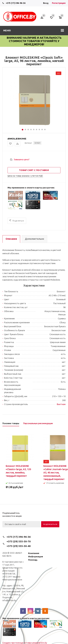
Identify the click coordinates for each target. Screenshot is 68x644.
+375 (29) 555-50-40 (19, 546)
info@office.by (9, 600)
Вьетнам (61, 404)
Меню (7, 30)
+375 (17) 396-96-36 (16, 3)
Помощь (33, 560)
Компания (34, 553)
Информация (36, 556)
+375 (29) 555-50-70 (19, 541)
